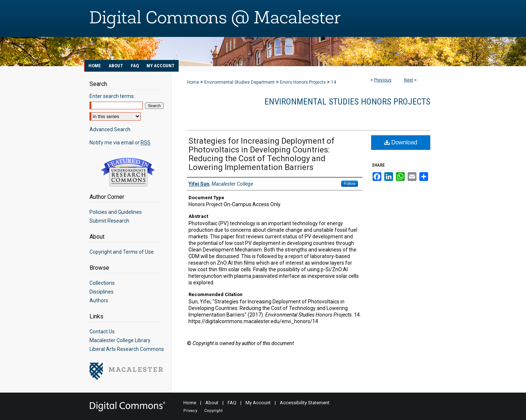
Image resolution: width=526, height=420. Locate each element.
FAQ (232, 403)
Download (401, 142)
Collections (102, 283)
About (212, 403)
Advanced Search (110, 129)
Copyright (213, 411)
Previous (383, 80)
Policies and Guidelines (116, 212)
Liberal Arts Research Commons (127, 349)
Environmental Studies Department (239, 82)
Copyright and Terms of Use (122, 252)
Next (409, 80)
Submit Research (109, 221)
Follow (350, 183)
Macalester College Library (120, 340)
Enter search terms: (112, 96)
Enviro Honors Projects (303, 82)
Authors (99, 300)
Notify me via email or (120, 143)
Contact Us (102, 332)
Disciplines (102, 292)
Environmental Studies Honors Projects (347, 102)
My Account (258, 403)
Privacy (190, 411)
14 (333, 82)
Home (193, 82)
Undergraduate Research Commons (128, 172)
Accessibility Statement (305, 403)
